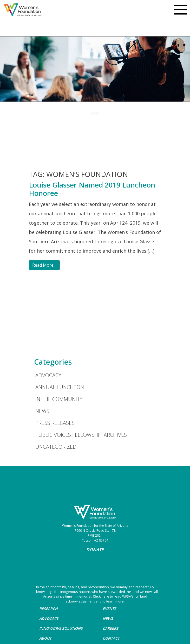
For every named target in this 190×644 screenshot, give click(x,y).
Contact (111, 638)
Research (48, 609)
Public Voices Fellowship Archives (81, 435)
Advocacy (48, 375)
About (45, 638)
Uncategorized (56, 447)
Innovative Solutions (61, 628)
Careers (110, 628)
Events (109, 609)
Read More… (44, 265)
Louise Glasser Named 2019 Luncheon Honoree (92, 189)
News (42, 411)
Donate (95, 550)
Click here (101, 596)
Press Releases (55, 423)
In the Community (59, 399)
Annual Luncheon (60, 387)
